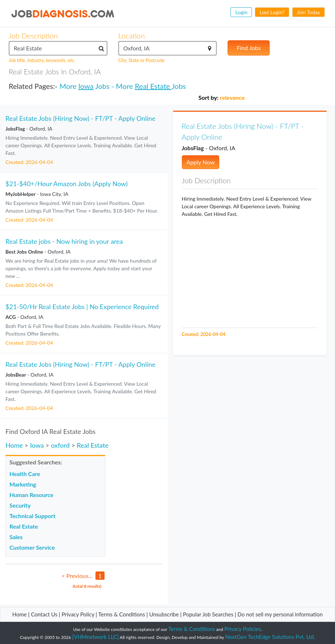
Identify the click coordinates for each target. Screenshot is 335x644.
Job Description (33, 36)
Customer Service (32, 547)
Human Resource (31, 495)
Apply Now (201, 162)
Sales (16, 537)
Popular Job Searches (208, 614)
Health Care (25, 474)
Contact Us (44, 614)
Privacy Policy (78, 614)
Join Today (309, 12)
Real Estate (153, 86)
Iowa (86, 86)
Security (20, 505)
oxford (60, 445)
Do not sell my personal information (280, 614)
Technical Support (32, 516)
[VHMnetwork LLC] (95, 637)
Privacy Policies (243, 629)
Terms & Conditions (122, 614)
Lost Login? (272, 12)
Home (14, 445)
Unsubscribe (164, 614)
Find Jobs (249, 48)
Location (132, 36)
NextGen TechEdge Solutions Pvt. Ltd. (270, 637)
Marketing (23, 484)
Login (241, 12)
